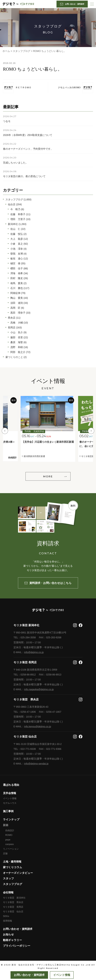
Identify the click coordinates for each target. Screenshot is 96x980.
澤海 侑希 (17, 273)
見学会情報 (10, 793)
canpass (9, 844)
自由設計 (10, 830)
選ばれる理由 (11, 785)
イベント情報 (10, 798)
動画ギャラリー (12, 940)
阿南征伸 (15, 293)
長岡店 (12, 328)
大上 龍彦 (17, 239)
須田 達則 (17, 303)
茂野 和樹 (17, 347)
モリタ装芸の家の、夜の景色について (24, 176)
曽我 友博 (17, 254)
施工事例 (8, 811)
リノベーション (11, 849)
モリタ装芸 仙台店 (13, 912)
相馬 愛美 (17, 283)
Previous (5, 431)
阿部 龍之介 (18, 352)
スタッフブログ (14, 199)
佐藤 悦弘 (17, 234)
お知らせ (8, 934)
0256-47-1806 (28, 712)
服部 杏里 (17, 337)
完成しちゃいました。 (15, 163)
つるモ (7, 121)
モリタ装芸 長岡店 (13, 907)
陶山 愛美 (17, 298)
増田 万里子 (18, 219)
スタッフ (8, 878)
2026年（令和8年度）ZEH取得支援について (28, 135)
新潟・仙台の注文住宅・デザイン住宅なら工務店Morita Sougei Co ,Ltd (51, 965)
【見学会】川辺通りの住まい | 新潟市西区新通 (48, 442)
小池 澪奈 (17, 249)
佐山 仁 (15, 229)
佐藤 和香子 (18, 214)
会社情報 (8, 892)
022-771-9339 (28, 749)
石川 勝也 (17, 288)
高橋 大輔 (17, 323)
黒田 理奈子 (18, 313)
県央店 (12, 318)
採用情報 (7, 921)
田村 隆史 (17, 278)
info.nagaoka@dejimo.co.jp (39, 689)
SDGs (6, 916)
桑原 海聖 (17, 342)
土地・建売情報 (12, 862)
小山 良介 (17, 332)
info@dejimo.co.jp (34, 652)
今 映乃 (15, 209)
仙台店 (12, 204)
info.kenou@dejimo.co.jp (38, 726)
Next (91, 431)
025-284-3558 (28, 637)
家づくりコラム (13, 867)
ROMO (9, 835)
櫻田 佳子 (17, 268)
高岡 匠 (15, 308)
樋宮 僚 (15, 263)
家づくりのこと (14, 357)
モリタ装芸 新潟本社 (14, 898)
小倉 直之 (17, 244)
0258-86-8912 (28, 675)
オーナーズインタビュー (18, 873)
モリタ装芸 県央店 (13, 902)
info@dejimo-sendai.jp (36, 764)
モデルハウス (10, 803)
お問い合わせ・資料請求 (18, 929)
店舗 (5, 853)
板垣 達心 (17, 259)
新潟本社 (13, 224)
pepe (8, 840)
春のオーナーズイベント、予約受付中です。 (28, 149)
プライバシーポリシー (17, 946)
